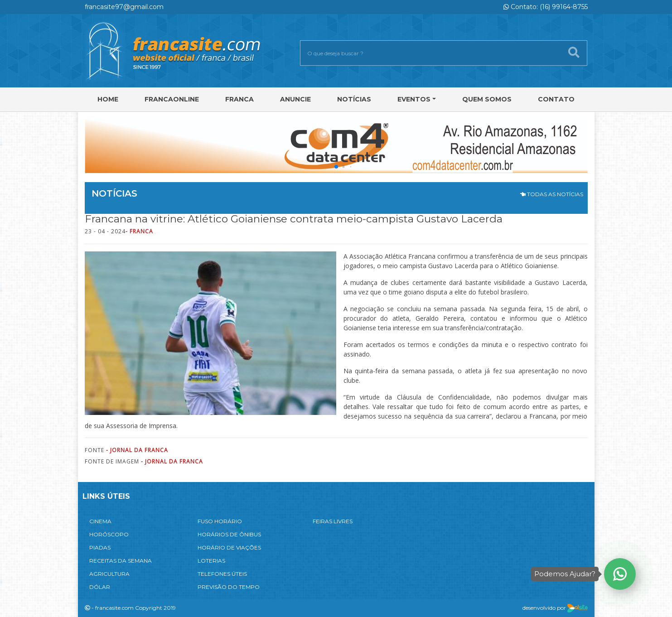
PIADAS (100, 547)
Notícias (354, 99)
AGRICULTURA (109, 574)
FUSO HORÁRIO (220, 521)
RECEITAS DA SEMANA (121, 561)
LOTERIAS (211, 561)
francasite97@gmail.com (124, 7)
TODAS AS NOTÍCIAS (552, 194)
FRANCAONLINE (172, 99)
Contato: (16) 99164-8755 (546, 7)
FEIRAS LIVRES (333, 521)
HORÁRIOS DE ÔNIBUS (229, 534)
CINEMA (100, 521)
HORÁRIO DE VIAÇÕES (229, 547)
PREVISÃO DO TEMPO (229, 587)
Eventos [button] (414, 99)
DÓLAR (100, 587)
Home (108, 99)
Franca (239, 99)
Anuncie (295, 99)
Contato (556, 99)
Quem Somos (487, 99)
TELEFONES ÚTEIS (222, 574)
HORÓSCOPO (109, 534)
